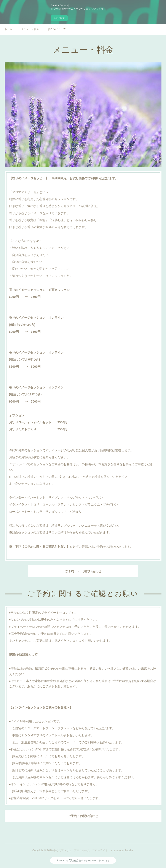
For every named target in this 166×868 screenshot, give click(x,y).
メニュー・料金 (30, 29)
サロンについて (57, 29)
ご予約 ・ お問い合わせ (83, 571)
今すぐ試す (59, 18)
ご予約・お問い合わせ (83, 816)
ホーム (8, 29)
